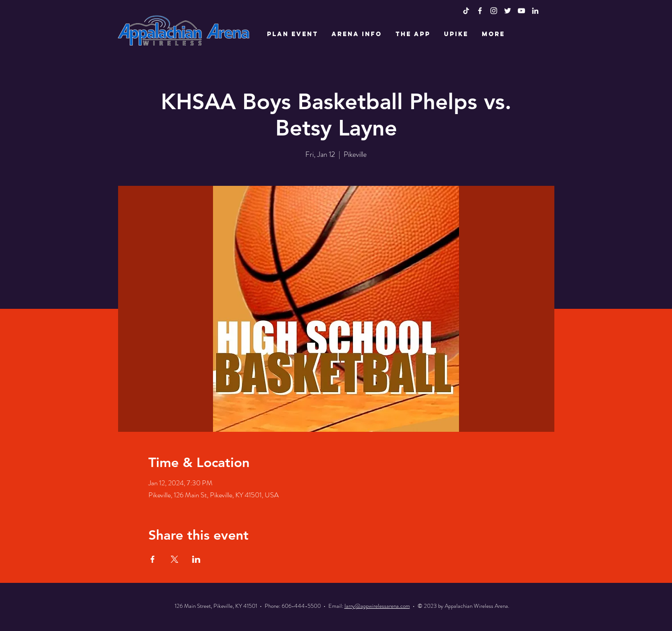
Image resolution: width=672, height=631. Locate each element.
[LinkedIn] (535, 11)
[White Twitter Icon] (508, 11)
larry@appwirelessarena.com (377, 606)
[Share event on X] (174, 559)
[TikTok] (466, 11)
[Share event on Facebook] (153, 559)
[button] (293, 34)
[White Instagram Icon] (494, 11)
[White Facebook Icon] (480, 11)
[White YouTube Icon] (521, 11)
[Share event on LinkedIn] (196, 559)
